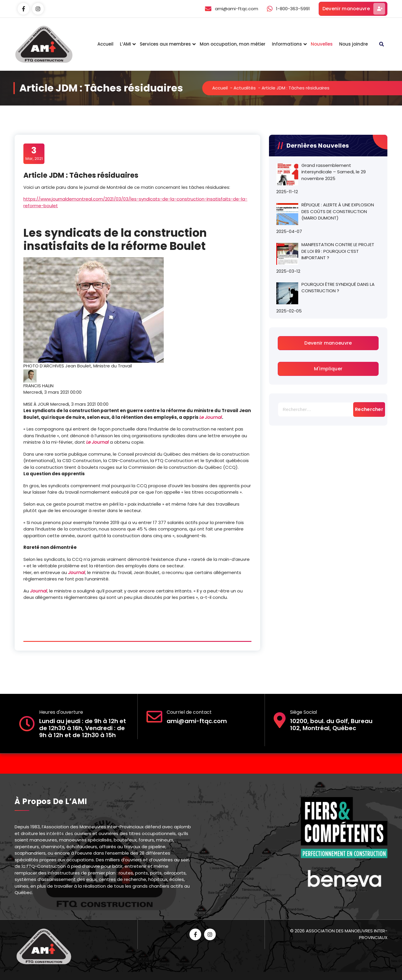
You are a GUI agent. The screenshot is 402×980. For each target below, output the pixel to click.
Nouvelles (322, 44)
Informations (287, 44)
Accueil (105, 44)
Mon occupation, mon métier (233, 44)
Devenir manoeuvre (354, 9)
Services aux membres (165, 44)
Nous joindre (353, 44)
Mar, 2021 (34, 153)
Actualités (272, 88)
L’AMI (125, 44)
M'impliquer (328, 369)
